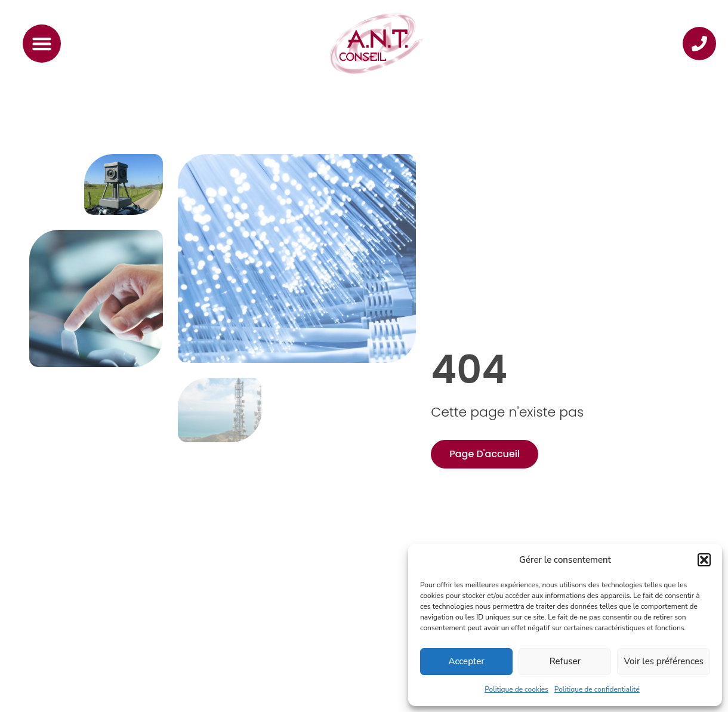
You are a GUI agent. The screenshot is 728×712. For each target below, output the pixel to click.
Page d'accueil (485, 454)
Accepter (467, 661)
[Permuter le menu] (42, 44)
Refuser (565, 661)
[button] (704, 560)
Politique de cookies (516, 689)
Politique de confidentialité (597, 689)
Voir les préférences (664, 661)
